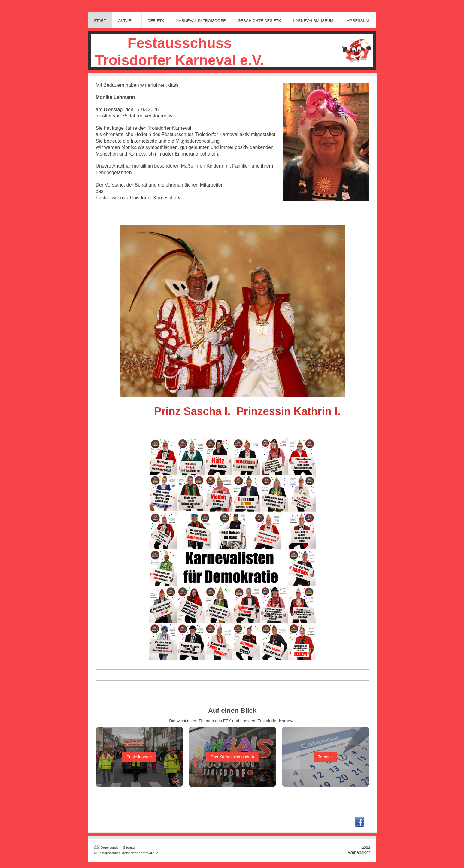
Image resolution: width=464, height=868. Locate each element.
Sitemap (129, 848)
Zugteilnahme (139, 757)
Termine (326, 757)
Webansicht (359, 852)
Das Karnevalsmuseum (232, 757)
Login (366, 847)
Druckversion (108, 848)
